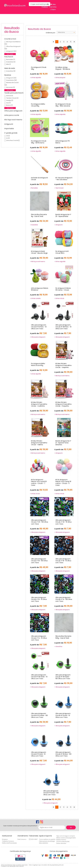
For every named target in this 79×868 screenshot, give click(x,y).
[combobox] (66, 32)
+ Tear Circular (59, 188)
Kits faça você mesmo (13, 120)
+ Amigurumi (58, 225)
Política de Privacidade (9, 843)
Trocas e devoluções (63, 841)
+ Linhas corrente (35, 298)
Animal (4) (10, 96)
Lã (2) (8, 136)
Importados (9, 129)
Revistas (8, 75)
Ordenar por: (51, 33)
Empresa (5, 839)
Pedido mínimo (61, 840)
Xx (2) (8, 138)
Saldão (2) (10, 100)
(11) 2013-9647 (33, 839)
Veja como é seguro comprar (66, 836)
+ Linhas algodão (35, 78)
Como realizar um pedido (47, 839)
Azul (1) (8, 103)
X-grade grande (11, 133)
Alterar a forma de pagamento (66, 838)
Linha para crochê (12, 115)
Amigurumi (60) (11, 51)
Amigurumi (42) (11, 78)
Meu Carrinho (53, 7)
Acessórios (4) (11, 62)
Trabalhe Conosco (8, 841)
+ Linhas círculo (59, 298)
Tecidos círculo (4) (12, 98)
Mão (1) (9, 64)
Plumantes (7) (11, 59)
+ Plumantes (34, 188)
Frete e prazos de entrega (47, 841)
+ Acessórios (34, 225)
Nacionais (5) (11, 87)
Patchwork (9, 57)
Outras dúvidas (61, 843)
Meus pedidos (44, 843)
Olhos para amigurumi (13, 111)
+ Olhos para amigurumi (38, 337)
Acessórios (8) (11, 71)
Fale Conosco (22, 839)
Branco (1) (9, 105)
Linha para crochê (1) (13, 140)
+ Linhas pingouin (60, 78)
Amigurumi (9, 124)
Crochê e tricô (10, 39)
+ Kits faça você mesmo (37, 262)
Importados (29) (11, 80)
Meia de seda (10, 68)
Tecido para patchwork (14, 93)
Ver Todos (10, 54)
